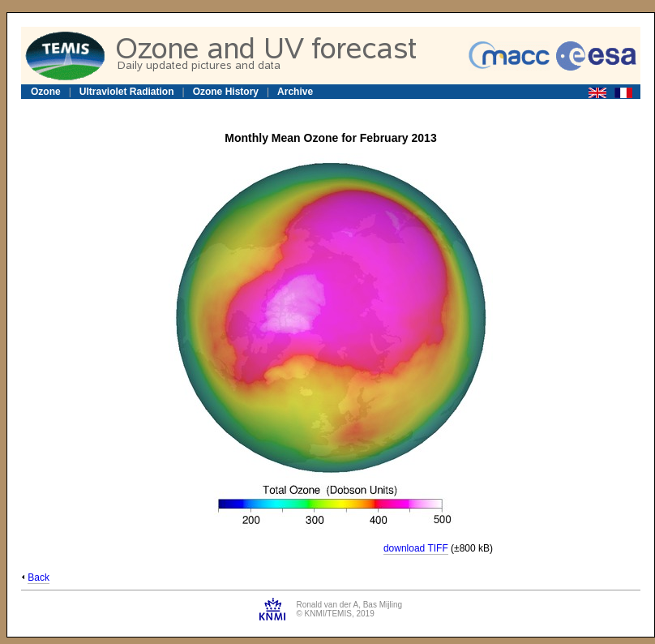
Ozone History (226, 92)
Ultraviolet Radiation (127, 92)
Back (39, 577)
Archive (295, 92)
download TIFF (416, 548)
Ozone (46, 92)
